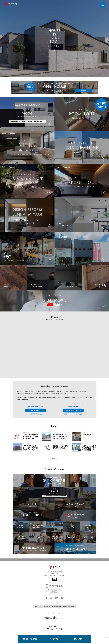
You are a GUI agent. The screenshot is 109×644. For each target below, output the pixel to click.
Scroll (54, 53)
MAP (54, 579)
